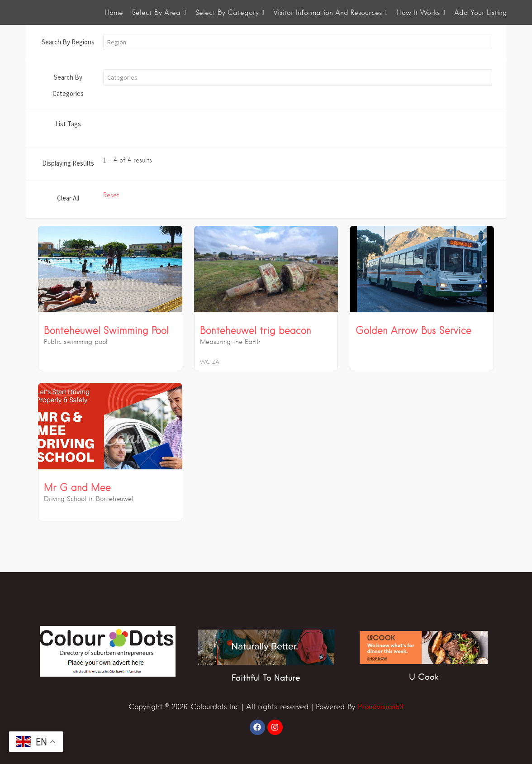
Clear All (68, 198)
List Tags (68, 124)
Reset (111, 195)
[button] (298, 42)
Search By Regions (68, 42)
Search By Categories (68, 85)
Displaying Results (68, 163)
